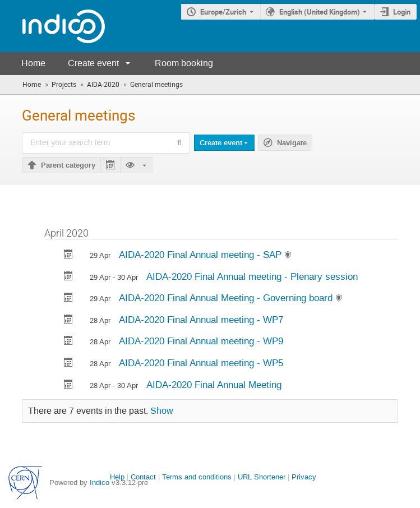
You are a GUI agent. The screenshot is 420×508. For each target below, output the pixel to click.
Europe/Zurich (223, 12)
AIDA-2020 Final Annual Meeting (214, 385)
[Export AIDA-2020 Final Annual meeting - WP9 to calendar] (68, 342)
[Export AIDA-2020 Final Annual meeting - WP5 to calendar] (68, 364)
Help (117, 477)
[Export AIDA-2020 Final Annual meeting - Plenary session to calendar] (68, 277)
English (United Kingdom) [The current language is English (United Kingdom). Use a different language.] (320, 12)
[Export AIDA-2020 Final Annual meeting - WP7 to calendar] (68, 320)
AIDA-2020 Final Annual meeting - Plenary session (252, 276)
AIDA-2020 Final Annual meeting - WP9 (201, 341)
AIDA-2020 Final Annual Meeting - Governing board (227, 298)
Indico (100, 482)
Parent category (68, 165)
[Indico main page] (52, 26)
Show (162, 411)
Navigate (292, 143)
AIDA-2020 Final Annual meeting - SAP (202, 255)
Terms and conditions (197, 477)
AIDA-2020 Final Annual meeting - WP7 (201, 320)
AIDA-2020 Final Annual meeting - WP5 (201, 363)
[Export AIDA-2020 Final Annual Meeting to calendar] (68, 385)
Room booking (184, 63)
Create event (93, 63)
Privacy (304, 477)
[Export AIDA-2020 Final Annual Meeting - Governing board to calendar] (68, 299)
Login (402, 12)
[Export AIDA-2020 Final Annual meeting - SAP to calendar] (68, 255)
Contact (143, 477)
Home (33, 63)
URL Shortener (262, 477)
